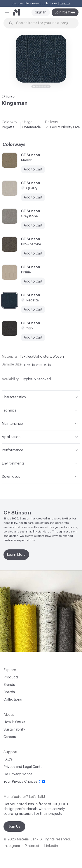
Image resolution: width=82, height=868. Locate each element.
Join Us (14, 827)
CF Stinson (9, 97)
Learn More (16, 555)
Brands (9, 685)
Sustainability (14, 729)
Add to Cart (33, 337)
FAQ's (8, 759)
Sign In (41, 12)
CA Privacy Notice (18, 774)
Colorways (14, 145)
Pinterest (32, 846)
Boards (9, 692)
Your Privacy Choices (24, 782)
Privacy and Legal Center (24, 767)
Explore (65, 3)
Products (11, 677)
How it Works (14, 722)
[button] (7, 12)
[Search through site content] (44, 23)
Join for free (65, 12)
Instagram (12, 846)
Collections (13, 699)
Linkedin (51, 846)
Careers (10, 737)
